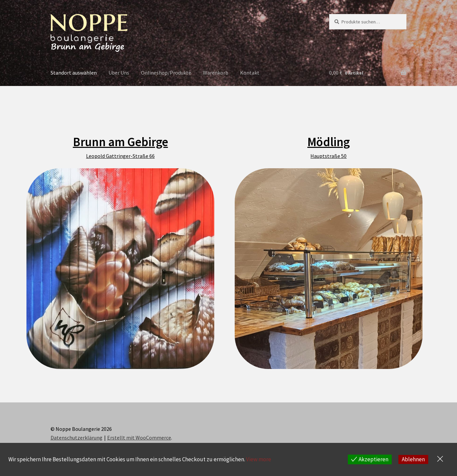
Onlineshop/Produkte (166, 73)
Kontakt (250, 73)
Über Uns (119, 73)
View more (259, 459)
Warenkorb (216, 73)
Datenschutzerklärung (77, 438)
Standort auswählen (74, 73)
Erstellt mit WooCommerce (139, 438)
